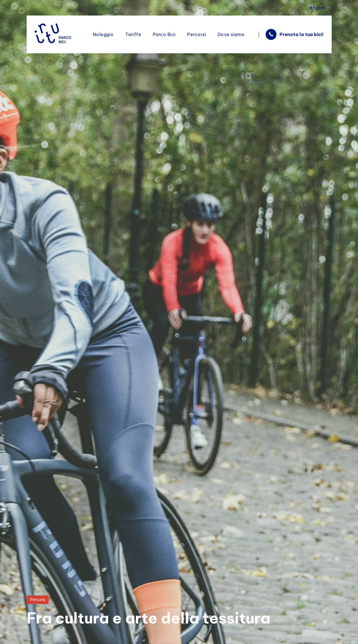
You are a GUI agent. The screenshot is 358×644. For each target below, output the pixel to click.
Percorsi (38, 600)
